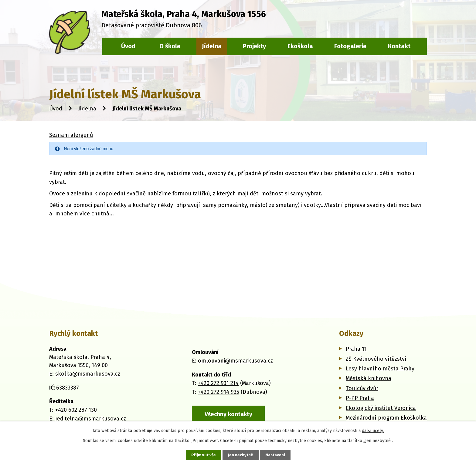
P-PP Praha (360, 398)
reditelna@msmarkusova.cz (91, 419)
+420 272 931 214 (218, 383)
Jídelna (87, 109)
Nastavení (276, 455)
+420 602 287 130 (76, 410)
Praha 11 (356, 349)
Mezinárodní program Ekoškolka (386, 418)
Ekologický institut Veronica (381, 408)
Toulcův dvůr (362, 388)
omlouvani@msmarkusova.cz (235, 360)
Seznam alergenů (71, 135)
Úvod (56, 109)
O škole (170, 46)
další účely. (373, 430)
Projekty (254, 46)
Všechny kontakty (229, 414)
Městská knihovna (369, 378)
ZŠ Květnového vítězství (376, 359)
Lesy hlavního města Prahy (380, 369)
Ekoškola (300, 46)
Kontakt (399, 46)
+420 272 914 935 (219, 391)
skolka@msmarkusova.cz (88, 374)
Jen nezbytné (241, 455)
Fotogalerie (350, 46)
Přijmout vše (203, 455)
